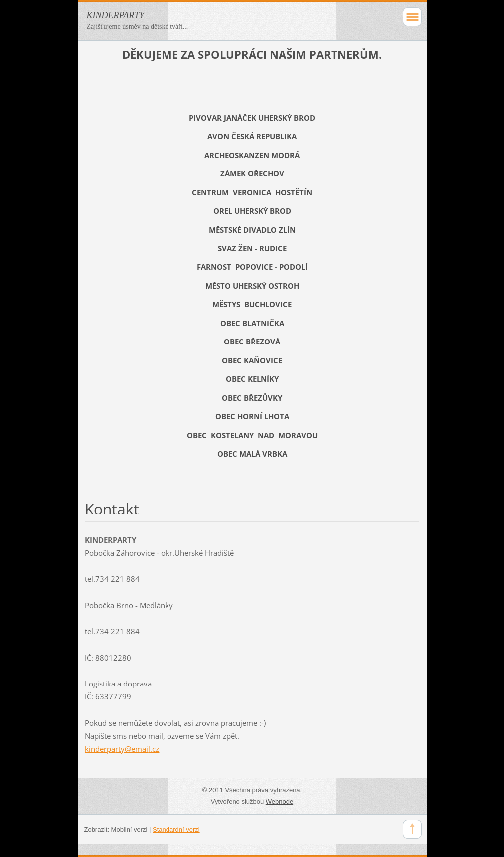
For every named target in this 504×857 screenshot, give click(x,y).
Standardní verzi (176, 829)
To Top (412, 829)
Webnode (279, 801)
